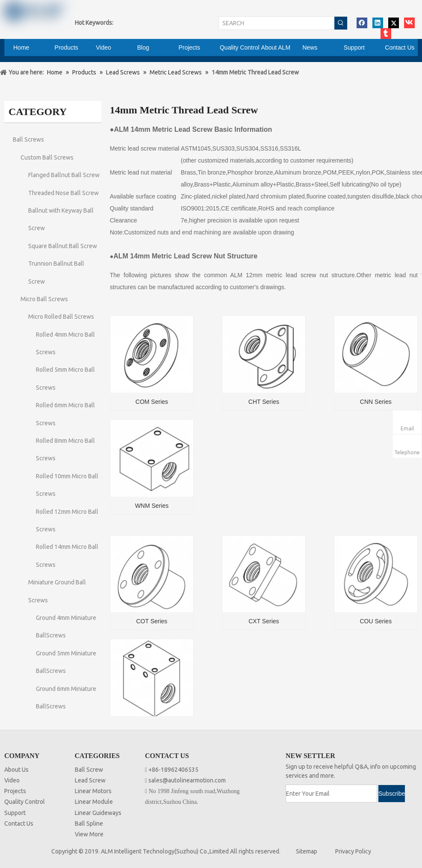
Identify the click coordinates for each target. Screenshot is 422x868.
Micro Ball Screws (44, 299)
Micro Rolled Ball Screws (61, 317)
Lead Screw (90, 780)
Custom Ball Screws (47, 157)
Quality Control (25, 802)
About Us (16, 770)
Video (12, 780)
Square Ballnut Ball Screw (63, 246)
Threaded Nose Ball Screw (63, 193)
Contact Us (19, 824)
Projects (15, 791)
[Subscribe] (392, 794)
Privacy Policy (353, 851)
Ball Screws (28, 139)
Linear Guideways (98, 813)
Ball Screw (89, 770)
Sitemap (307, 851)
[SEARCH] (277, 23)
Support (15, 813)
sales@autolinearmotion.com (187, 780)
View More (89, 834)
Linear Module (94, 802)
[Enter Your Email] (331, 794)
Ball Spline (89, 824)
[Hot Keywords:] (341, 23)
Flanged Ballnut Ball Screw (64, 175)
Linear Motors (93, 791)
